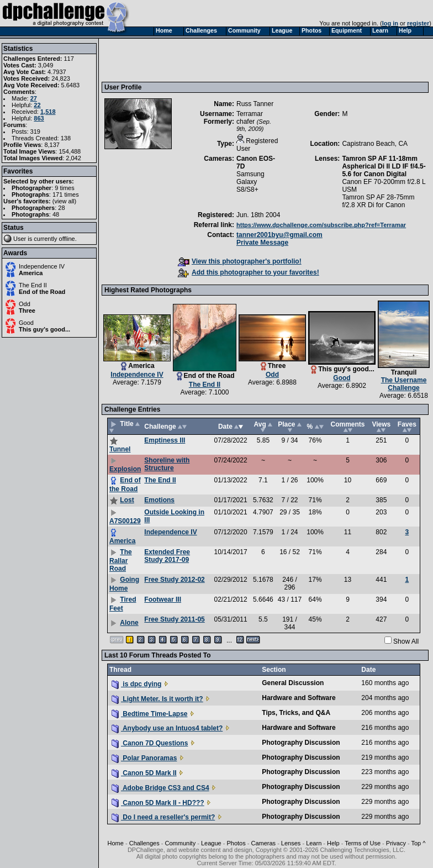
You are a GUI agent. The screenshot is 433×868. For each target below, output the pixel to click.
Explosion (125, 469)
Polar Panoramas (144, 758)
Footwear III (163, 599)
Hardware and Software (299, 698)
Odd (25, 304)
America (31, 273)
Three (27, 311)
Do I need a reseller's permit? (163, 817)
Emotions (159, 500)
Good (26, 323)
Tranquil (404, 372)
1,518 (48, 112)
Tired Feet (123, 604)
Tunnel (120, 449)
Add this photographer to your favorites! (249, 272)
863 (39, 118)
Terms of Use (363, 843)
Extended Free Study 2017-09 (167, 556)
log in (390, 23)
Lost (127, 500)
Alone (129, 623)
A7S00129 (125, 521)
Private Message (262, 243)
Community (181, 843)
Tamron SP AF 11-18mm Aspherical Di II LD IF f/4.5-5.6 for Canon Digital (384, 166)
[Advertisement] (179, 60)
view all (65, 201)
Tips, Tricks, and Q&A (296, 713)
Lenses (291, 843)
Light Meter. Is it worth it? (157, 699)
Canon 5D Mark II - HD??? (158, 803)
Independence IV (42, 266)
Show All (406, 641)
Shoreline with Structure (167, 464)
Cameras (263, 843)
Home (116, 843)
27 (34, 98)
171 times (66, 194)
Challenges (144, 843)
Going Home (124, 584)
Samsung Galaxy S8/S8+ (250, 182)
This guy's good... (44, 329)
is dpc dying (136, 684)
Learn (314, 843)
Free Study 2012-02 (174, 580)
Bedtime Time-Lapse (149, 714)
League (211, 843)
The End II (33, 285)
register (418, 23)
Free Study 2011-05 (174, 619)
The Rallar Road (121, 560)
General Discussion (293, 683)
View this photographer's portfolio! (240, 261)
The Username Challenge (404, 384)
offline (67, 239)
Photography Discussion (301, 743)
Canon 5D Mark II (144, 773)
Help (333, 843)
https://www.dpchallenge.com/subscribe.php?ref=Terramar (321, 225)
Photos (236, 843)
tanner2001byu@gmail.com (279, 235)
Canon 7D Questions (150, 743)
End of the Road (42, 292)
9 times (64, 188)
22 (37, 105)
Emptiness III (165, 440)
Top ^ (418, 843)
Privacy (396, 843)
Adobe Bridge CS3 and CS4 (160, 788)
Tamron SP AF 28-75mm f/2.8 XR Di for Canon (378, 201)
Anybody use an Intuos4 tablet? (167, 728)
